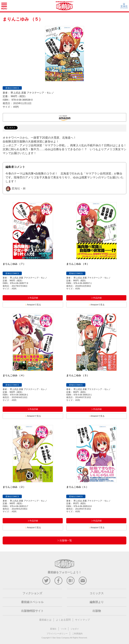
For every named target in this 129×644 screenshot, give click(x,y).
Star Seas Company (61, 638)
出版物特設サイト (32, 611)
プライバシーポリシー (57, 634)
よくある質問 (63, 620)
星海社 (53, 629)
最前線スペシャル (32, 602)
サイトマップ (82, 620)
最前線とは (45, 620)
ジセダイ (75, 629)
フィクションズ (32, 593)
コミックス (97, 593)
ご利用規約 (77, 634)
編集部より (97, 602)
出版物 (97, 611)
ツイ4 (64, 629)
